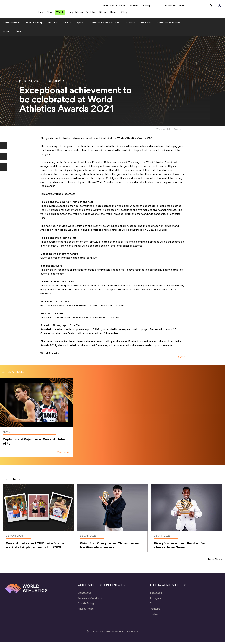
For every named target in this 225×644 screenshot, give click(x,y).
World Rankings (34, 25)
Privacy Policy (86, 611)
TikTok (154, 617)
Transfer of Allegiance (138, 25)
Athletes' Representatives (105, 25)
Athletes (91, 13)
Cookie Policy (86, 606)
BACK (181, 360)
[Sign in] (219, 6)
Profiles (53, 25)
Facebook (156, 595)
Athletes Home (11, 25)
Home (40, 13)
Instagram (156, 601)
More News (215, 562)
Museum (134, 6)
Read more (63, 455)
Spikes (81, 25)
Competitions (75, 13)
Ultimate (113, 13)
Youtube (155, 611)
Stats (102, 13)
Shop (125, 13)
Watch (60, 14)
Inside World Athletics (114, 6)
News (50, 13)
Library (147, 6)
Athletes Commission (169, 25)
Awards (67, 25)
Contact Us (85, 595)
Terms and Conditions (90, 601)
